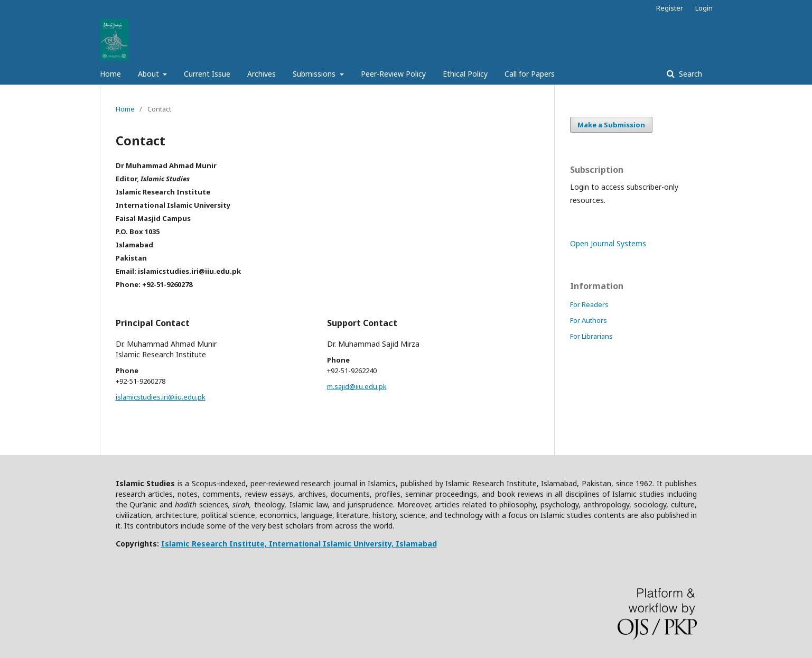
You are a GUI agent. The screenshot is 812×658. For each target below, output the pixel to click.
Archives (262, 74)
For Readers (589, 304)
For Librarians (591, 336)
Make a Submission (611, 125)
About (150, 74)
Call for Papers (530, 74)
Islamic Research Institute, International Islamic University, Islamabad (299, 544)
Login (704, 8)
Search (689, 74)
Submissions (315, 74)
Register (670, 8)
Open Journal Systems (608, 243)
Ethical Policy (465, 74)
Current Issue (207, 74)
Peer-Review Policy (393, 74)
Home (110, 74)
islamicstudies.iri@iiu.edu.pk (161, 397)
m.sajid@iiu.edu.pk (357, 386)
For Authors (589, 320)
